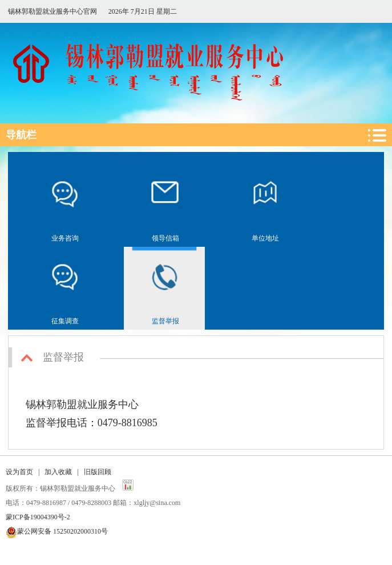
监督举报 (165, 321)
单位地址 (265, 238)
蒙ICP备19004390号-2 (38, 517)
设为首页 (19, 472)
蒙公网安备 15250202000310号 (62, 531)
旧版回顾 (98, 472)
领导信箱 (165, 238)
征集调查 (65, 321)
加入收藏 (58, 472)
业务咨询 (65, 238)
